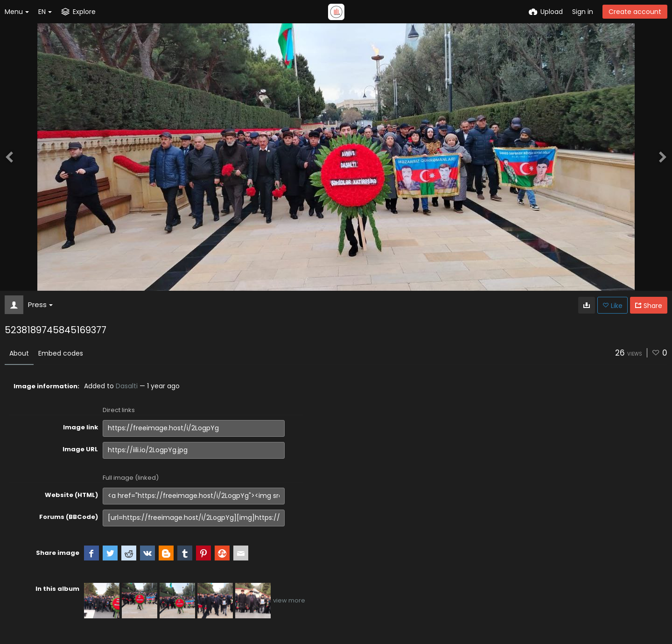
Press (40, 304)
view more (289, 600)
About (19, 353)
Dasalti (127, 386)
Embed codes (61, 353)
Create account (635, 12)
